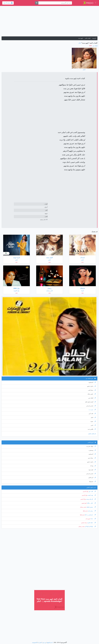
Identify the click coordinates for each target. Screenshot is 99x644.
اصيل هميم (84, 503)
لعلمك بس (95, 46)
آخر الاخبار (92, 478)
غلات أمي (92, 414)
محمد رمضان (83, 507)
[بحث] (37, 3)
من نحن (44, 643)
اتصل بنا (40, 643)
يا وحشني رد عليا (90, 515)
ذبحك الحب (92, 390)
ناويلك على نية (91, 446)
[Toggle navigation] (95, 3)
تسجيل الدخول (8, 3)
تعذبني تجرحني (91, 406)
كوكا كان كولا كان (90, 527)
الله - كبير (92, 491)
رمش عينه (92, 511)
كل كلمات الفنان (92, 434)
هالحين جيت (92, 429)
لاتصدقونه (92, 382)
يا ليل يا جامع (92, 386)
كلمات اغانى (88, 38)
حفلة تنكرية (91, 523)
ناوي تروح (92, 470)
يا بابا (93, 519)
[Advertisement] (49, 22)
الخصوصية (35, 643)
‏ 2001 (91, 46)
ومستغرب (92, 450)
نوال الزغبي (86, 491)
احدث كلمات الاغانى (91, 488)
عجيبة (93, 421)
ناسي (93, 425)
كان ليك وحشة (91, 499)
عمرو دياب (88, 519)
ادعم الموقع (50, 643)
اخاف (93, 418)
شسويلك (92, 482)
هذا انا (93, 466)
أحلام (80, 43)
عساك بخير (92, 458)
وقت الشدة (91, 495)
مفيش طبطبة (91, 507)
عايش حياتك (92, 394)
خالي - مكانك (91, 503)
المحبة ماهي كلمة (90, 402)
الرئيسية (94, 38)
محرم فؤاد (85, 511)
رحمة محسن (84, 523)
